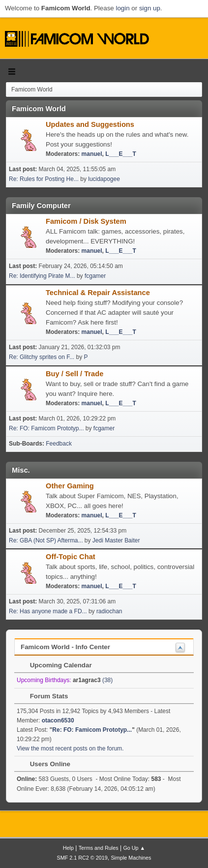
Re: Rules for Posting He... (44, 179)
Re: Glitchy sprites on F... (42, 357)
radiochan (109, 611)
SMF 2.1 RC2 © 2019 (82, 858)
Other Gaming (70, 486)
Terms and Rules (99, 848)
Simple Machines (131, 858)
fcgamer (95, 276)
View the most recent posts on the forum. (70, 748)
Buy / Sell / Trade (74, 374)
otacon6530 (58, 720)
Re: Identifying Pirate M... (42, 276)
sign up (150, 8)
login (122, 8)
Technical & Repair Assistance (98, 293)
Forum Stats (44, 696)
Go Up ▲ (134, 848)
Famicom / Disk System (86, 221)
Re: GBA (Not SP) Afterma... (46, 540)
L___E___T (121, 154)
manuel (92, 154)
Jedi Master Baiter (116, 540)
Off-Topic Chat (71, 557)
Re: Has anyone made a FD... (48, 611)
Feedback (59, 444)
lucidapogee (104, 179)
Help (68, 848)
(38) (93, 680)
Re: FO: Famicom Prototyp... (46, 428)
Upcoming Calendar (56, 665)
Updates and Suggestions (90, 124)
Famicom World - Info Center (65, 647)
